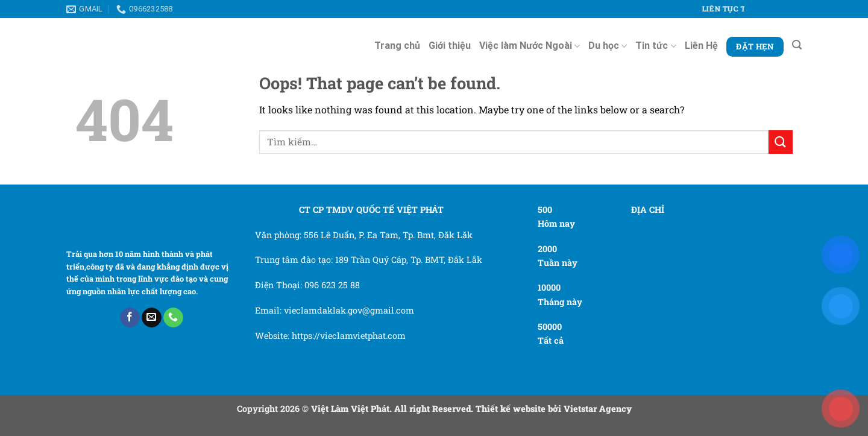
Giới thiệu (450, 46)
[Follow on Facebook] (130, 318)
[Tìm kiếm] (797, 45)
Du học (608, 46)
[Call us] (173, 318)
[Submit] (781, 142)
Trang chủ (397, 46)
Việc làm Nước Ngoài (530, 46)
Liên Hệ (701, 46)
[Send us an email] (152, 318)
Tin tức (656, 46)
